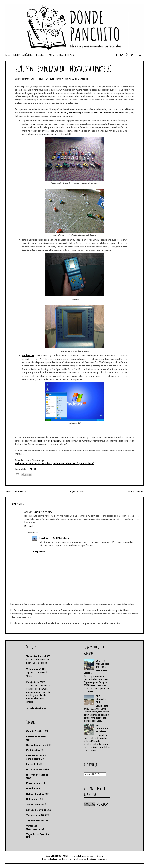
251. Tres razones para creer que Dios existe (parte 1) (96, 667)
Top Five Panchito (35, 821)
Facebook (41, 441)
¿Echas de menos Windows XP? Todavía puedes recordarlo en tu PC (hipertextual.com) (55, 463)
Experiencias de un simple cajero (36, 757)
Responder (29, 526)
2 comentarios (81, 79)
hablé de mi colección (32, 124)
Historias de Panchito (37, 775)
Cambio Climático (35, 731)
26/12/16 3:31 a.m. (61, 538)
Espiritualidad (33, 750)
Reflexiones (32, 799)
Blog (8, 55)
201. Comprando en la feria (102, 729)
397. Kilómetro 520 (101, 699)
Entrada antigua (136, 491)
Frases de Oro (33, 764)
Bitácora (39, 55)
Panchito (44, 538)
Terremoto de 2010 (36, 815)
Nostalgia (67, 79)
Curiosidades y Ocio (36, 745)
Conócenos (28, 55)
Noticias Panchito (35, 794)
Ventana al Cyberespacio (33, 827)
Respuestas (33, 533)
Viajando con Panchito (38, 834)
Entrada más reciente (16, 491)
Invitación (70, 55)
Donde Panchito (74, 856)
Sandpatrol (67, 859)
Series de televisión (36, 810)
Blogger (100, 856)
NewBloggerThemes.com (97, 859)
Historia (16, 55)
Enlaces (50, 55)
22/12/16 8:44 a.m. (43, 512)
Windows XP (28, 355)
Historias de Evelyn (36, 769)
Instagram (56, 441)
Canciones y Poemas (37, 737)
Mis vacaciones (34, 783)
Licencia (60, 55)
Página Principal (77, 491)
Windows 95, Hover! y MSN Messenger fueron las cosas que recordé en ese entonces (88, 113)
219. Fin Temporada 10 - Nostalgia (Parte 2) (64, 68)
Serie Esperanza (35, 804)
